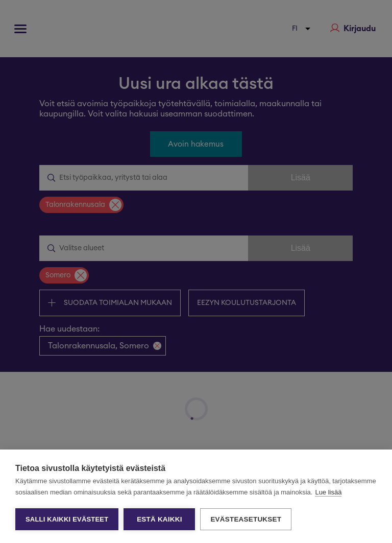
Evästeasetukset (246, 519)
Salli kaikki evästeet (67, 519)
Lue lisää (328, 492)
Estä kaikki (159, 519)
